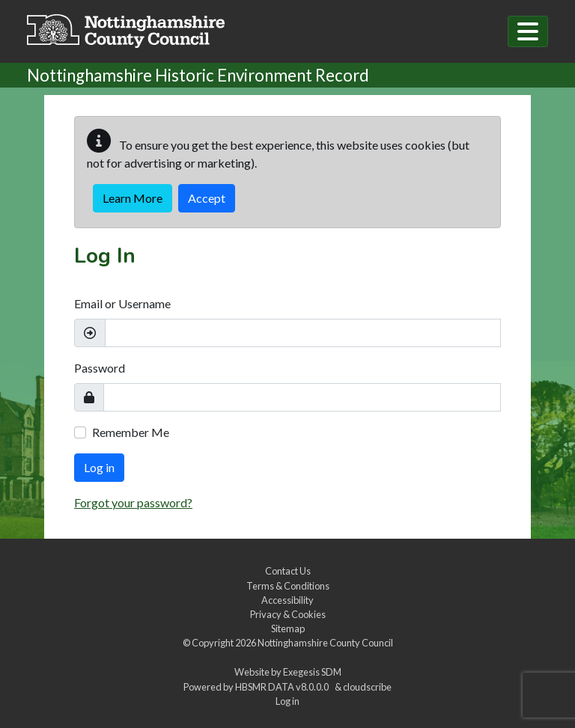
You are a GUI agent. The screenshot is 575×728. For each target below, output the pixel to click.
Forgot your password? (133, 502)
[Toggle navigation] (528, 31)
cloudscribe (367, 687)
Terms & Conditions (288, 586)
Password (100, 368)
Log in (99, 467)
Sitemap (288, 628)
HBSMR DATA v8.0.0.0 (283, 687)
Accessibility (287, 600)
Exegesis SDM (312, 672)
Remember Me (131, 432)
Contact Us (288, 571)
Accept (207, 198)
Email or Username (122, 303)
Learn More (133, 198)
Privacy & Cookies (288, 614)
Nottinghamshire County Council (325, 643)
